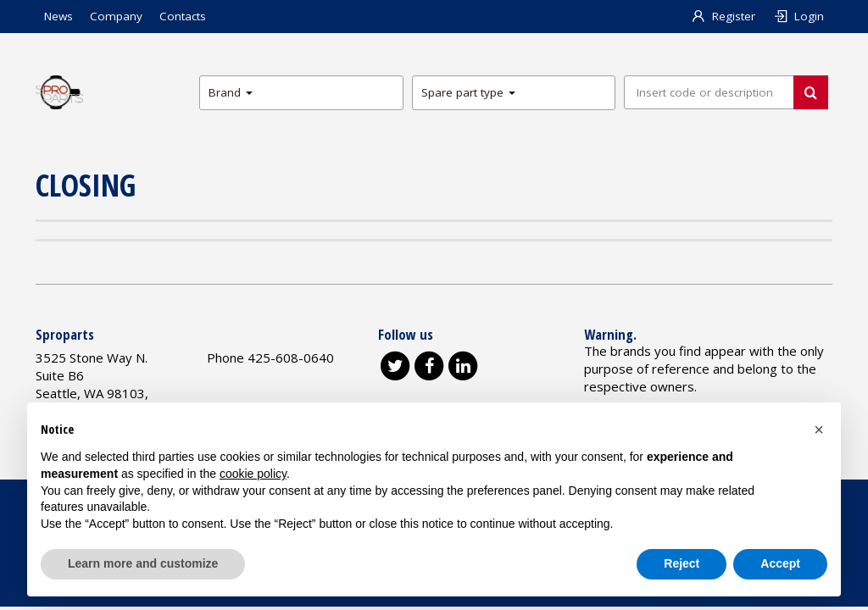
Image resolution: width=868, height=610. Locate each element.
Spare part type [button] (468, 92)
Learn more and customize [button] (143, 563)
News (58, 16)
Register (723, 16)
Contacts (183, 16)
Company (116, 16)
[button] (819, 430)
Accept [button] (780, 563)
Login (798, 16)
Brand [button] (231, 92)
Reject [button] (682, 563)
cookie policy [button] (253, 474)
